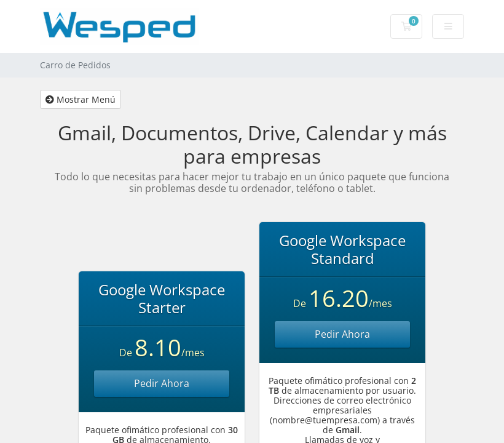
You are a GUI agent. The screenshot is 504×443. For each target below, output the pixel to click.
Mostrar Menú (81, 99)
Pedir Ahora (162, 383)
